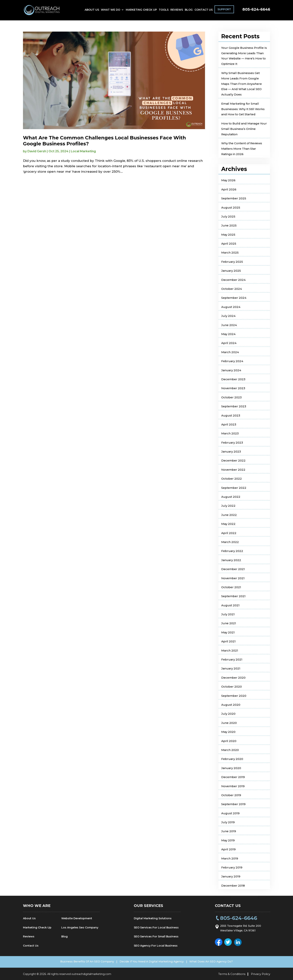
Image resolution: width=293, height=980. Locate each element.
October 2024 (232, 289)
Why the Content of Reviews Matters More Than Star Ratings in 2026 (242, 149)
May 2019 (228, 840)
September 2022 (234, 488)
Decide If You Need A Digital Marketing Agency (152, 961)
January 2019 (231, 876)
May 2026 (228, 180)
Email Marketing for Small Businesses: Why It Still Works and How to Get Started (243, 109)
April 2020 (229, 741)
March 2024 (230, 352)
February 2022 (232, 551)
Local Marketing (83, 151)
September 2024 (234, 298)
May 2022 (228, 524)
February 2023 (232, 443)
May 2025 (228, 235)
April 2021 (228, 641)
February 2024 (232, 361)
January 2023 (231, 452)
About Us (92, 11)
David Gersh (37, 151)
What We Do (111, 11)
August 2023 (231, 415)
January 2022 (231, 560)
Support (224, 10)
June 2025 (229, 225)
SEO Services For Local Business (156, 927)
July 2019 (228, 822)
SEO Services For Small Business (156, 936)
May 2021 (228, 632)
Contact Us (204, 11)
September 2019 (233, 804)
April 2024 (229, 343)
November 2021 (233, 578)
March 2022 (230, 542)
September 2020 (234, 696)
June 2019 (229, 831)
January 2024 (231, 370)
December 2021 (233, 569)
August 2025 (231, 207)
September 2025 (234, 198)
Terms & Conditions (232, 973)
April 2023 (229, 424)
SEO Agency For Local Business (156, 946)
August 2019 (230, 813)
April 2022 (229, 533)
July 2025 (228, 216)
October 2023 (231, 397)
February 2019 (232, 867)
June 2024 (229, 325)
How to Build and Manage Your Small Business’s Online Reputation (244, 129)
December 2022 (233, 460)
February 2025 (232, 262)
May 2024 (228, 334)
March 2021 (230, 650)
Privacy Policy (261, 973)
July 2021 (228, 614)
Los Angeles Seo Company (80, 927)
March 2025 (230, 253)
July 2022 (228, 506)
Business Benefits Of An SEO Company (83, 961)
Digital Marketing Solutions (153, 918)
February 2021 (232, 659)
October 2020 (232, 687)
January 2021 (231, 668)
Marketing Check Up (141, 11)
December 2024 (233, 280)
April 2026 (229, 189)
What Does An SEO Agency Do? (216, 961)
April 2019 (228, 849)
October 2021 (231, 587)
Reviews (177, 11)
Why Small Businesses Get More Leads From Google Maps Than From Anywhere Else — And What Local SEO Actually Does (242, 84)
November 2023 (233, 388)
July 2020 (228, 714)
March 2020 (230, 750)
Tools (164, 11)
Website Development (77, 918)
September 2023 (234, 406)
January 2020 (231, 768)
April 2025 (229, 244)
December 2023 (233, 379)
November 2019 (233, 786)
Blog (189, 11)
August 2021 (230, 605)
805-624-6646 (256, 10)
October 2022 (232, 479)
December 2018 (233, 886)
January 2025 (231, 271)
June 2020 (229, 723)
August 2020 (231, 705)
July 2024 (228, 316)
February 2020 (232, 759)
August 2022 (231, 497)
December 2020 (233, 678)
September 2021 (233, 596)
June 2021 (229, 623)
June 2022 (229, 515)
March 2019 (230, 858)
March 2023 (230, 433)
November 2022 (233, 470)
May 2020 (228, 732)
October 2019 (231, 795)
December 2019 (233, 777)
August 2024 (231, 307)
